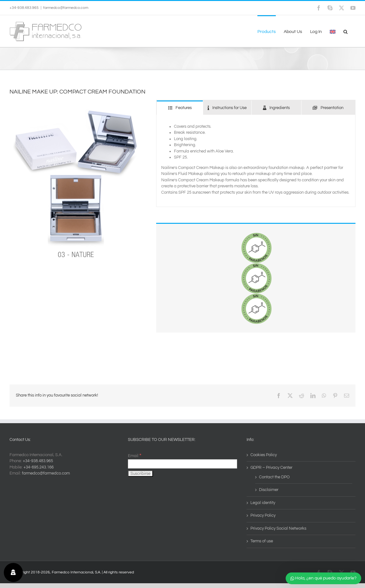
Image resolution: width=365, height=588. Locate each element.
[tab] (180, 108)
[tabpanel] (256, 161)
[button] (345, 31)
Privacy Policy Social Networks (278, 528)
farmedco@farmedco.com (66, 8)
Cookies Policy (264, 455)
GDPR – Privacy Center (271, 468)
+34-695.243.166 (39, 467)
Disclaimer (269, 490)
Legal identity (263, 503)
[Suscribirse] (140, 474)
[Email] (182, 464)
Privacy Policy (263, 515)
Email (135, 456)
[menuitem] (333, 31)
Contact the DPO (274, 477)
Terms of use (262, 541)
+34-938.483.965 (38, 461)
